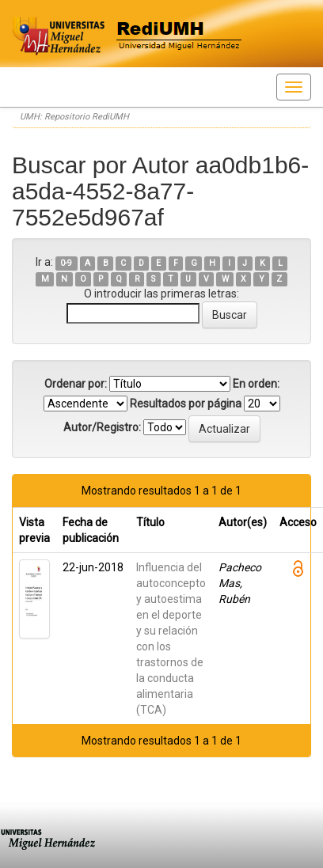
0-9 (66, 263)
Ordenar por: (76, 384)
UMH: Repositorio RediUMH (74, 117)
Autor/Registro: (102, 427)
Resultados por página (186, 404)
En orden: (256, 384)
